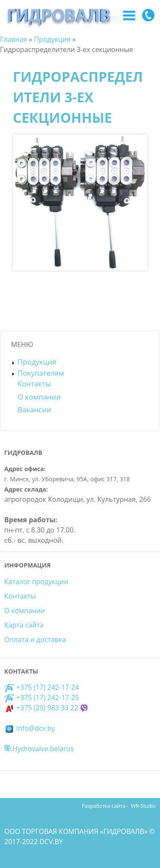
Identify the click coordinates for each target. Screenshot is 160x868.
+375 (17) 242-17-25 (48, 697)
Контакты (34, 383)
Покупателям (41, 373)
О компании (39, 397)
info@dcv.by (30, 728)
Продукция (37, 362)
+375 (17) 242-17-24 (42, 687)
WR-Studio (143, 806)
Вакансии (34, 409)
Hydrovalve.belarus (39, 749)
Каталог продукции (36, 582)
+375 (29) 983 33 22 (41, 708)
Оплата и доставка (35, 639)
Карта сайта (24, 625)
